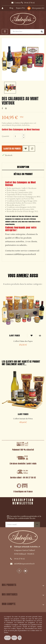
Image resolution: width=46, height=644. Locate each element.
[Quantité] (18, 136)
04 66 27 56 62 (19, 559)
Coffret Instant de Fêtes (23, 419)
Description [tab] (23, 167)
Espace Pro (21, 8)
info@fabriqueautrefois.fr (24, 564)
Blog (11, 8)
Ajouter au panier (12, 149)
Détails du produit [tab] (23, 174)
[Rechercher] (27, 31)
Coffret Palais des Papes (23, 341)
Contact (18, 3)
